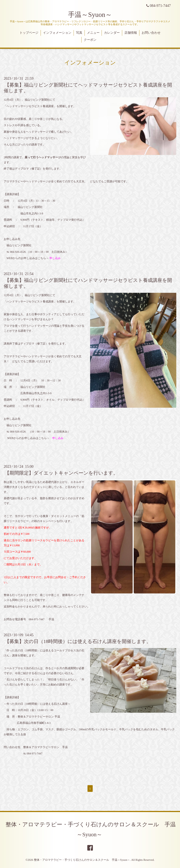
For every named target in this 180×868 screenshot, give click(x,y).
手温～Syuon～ (90, 15)
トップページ (29, 33)
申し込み (55, 258)
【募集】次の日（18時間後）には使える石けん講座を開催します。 (78, 641)
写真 (79, 33)
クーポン (90, 40)
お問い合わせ (151, 33)
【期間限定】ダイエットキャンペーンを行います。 (61, 473)
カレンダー (112, 33)
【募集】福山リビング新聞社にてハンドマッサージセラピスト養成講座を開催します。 (88, 283)
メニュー (93, 33)
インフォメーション (57, 33)
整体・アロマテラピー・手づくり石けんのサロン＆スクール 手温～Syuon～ (82, 860)
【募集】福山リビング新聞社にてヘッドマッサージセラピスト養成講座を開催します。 (88, 88)
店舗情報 (131, 33)
